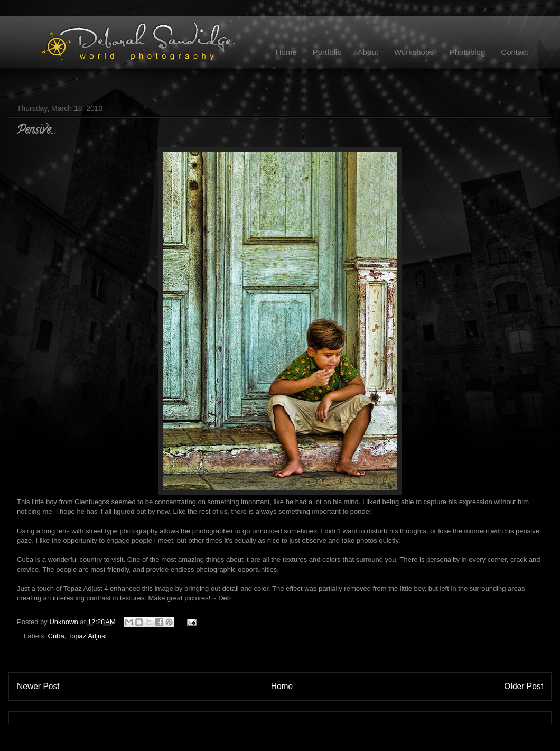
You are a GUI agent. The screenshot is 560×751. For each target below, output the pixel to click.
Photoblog (468, 52)
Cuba (56, 636)
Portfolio (327, 52)
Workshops (414, 52)
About (368, 52)
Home (286, 52)
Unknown (64, 622)
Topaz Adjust (88, 636)
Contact (515, 52)
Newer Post (38, 686)
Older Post (524, 686)
